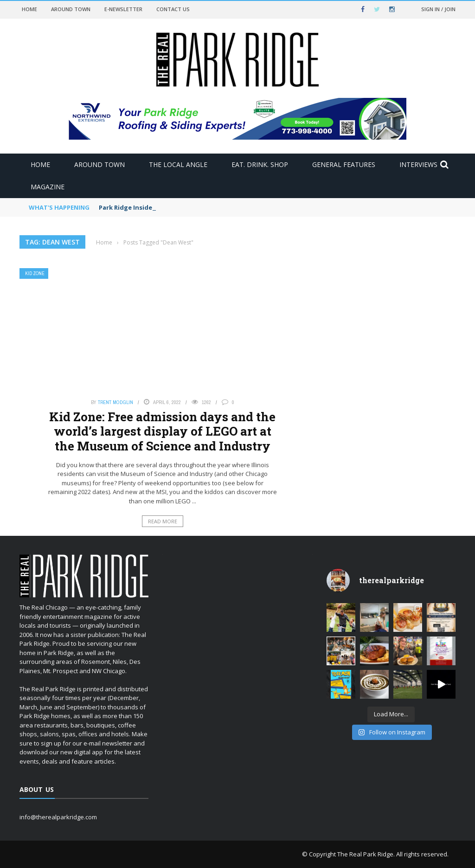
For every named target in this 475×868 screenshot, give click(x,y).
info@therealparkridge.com (58, 817)
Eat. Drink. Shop (260, 164)
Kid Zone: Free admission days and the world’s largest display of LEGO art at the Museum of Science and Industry (162, 431)
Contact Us (173, 9)
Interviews (418, 164)
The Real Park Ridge (365, 854)
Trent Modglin (116, 402)
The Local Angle (178, 164)
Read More (163, 521)
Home (29, 9)
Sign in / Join (438, 9)
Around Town (71, 9)
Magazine (48, 187)
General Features (344, 164)
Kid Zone (35, 273)
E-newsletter (123, 9)
